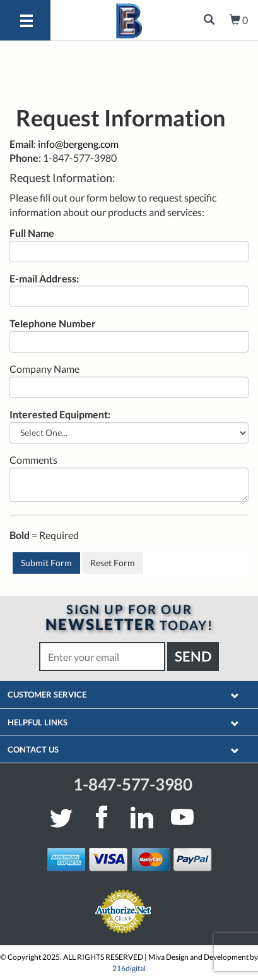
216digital (129, 968)
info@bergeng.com (78, 144)
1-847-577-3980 (133, 784)
